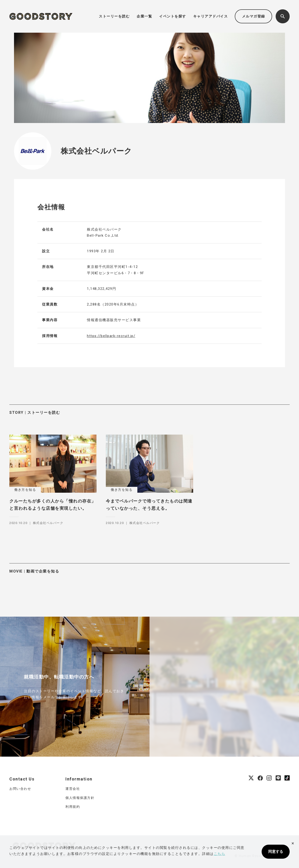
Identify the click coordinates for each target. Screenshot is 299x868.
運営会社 (73, 789)
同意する (276, 852)
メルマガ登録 (254, 16)
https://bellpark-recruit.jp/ (111, 336)
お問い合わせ (20, 789)
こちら (220, 854)
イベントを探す (173, 16)
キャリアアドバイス (211, 16)
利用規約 (73, 807)
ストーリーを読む (114, 16)
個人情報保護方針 (80, 798)
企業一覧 (144, 16)
